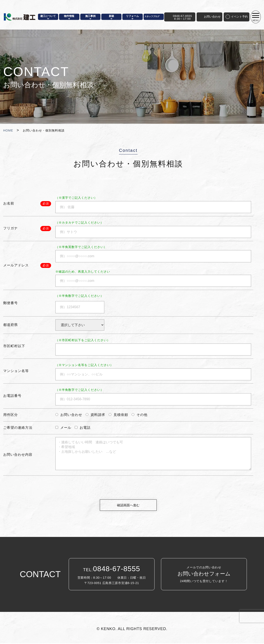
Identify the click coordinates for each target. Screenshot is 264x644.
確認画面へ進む (128, 505)
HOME (8, 130)
